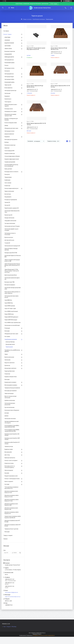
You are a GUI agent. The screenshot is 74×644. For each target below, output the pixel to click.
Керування (7, 96)
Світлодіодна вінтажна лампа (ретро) (11, 297)
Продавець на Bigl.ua (37, 634)
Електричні (7, 71)
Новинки (5, 539)
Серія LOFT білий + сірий (10, 309)
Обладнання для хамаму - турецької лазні (11, 115)
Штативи (7, 413)
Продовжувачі (8, 197)
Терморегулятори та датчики (11, 529)
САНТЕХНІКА (8, 46)
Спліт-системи (8, 183)
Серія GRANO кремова (10, 306)
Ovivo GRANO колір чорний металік (13, 323)
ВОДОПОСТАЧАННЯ (9, 43)
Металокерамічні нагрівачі (11, 385)
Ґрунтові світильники (9, 407)
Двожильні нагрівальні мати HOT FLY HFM (12, 521)
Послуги (6, 65)
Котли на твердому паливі (11, 123)
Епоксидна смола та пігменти (11, 172)
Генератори (7, 374)
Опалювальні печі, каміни (10, 112)
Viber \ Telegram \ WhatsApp (10, 627)
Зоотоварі (7, 484)
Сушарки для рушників (10, 162)
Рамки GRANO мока (9, 314)
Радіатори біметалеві (10, 371)
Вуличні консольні (9, 237)
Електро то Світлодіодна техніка (12, 479)
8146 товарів (54, 4)
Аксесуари (7, 331)
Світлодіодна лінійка (9, 79)
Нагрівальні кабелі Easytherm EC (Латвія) (12, 443)
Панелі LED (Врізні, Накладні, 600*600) (11, 249)
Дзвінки (6, 416)
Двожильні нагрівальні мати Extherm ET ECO (11, 492)
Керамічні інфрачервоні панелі (12, 159)
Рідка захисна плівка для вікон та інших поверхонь (12, 292)
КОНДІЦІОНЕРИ (8, 54)
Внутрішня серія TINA (10, 282)
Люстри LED (7, 205)
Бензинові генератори (10, 51)
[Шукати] (3, 8)
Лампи (6, 354)
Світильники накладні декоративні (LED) (13, 288)
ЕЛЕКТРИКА (7, 37)
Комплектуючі (8, 99)
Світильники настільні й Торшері (12, 226)
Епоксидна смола (9, 109)
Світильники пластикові (10, 419)
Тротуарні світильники (10, 223)
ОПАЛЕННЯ (7, 40)
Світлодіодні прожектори (10, 91)
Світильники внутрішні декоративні (10, 404)
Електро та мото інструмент (11, 460)
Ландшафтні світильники (10, 221)
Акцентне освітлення (10, 363)
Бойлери (7, 142)
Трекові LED (7, 202)
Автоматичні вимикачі (10, 285)
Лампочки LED (8, 85)
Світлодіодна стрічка (9, 68)
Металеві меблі (8, 452)
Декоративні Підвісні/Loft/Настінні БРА (13, 256)
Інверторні (7, 148)
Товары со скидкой (8, 535)
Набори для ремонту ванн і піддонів (11, 105)
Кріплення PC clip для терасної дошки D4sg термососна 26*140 (36, 49)
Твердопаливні (8, 177)
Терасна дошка (9, 347)
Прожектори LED (8, 215)
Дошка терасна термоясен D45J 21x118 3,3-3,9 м (60, 86)
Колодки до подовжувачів (11, 200)
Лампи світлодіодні (9, 393)
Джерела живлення (9, 134)
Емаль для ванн (8, 169)
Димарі (6, 126)
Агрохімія (7, 473)
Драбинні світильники (10, 400)
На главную (6, 31)
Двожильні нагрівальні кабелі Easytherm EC (12, 513)
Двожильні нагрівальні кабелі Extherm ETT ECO (12, 500)
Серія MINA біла (8, 300)
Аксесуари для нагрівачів (11, 391)
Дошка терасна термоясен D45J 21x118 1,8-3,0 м (36, 124)
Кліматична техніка (9, 463)
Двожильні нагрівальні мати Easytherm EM (11, 509)
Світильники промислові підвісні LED (12, 279)
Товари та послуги (27, 19)
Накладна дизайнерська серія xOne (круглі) (12, 422)
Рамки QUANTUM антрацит (11, 320)
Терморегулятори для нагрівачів (12, 388)
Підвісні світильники (9, 191)
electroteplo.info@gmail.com (12, 592)
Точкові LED (7, 243)
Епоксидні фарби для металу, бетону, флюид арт (11, 165)
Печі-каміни (7, 337)
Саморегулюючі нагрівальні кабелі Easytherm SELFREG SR (13, 517)
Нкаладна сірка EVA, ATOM (11, 253)
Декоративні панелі (10, 344)
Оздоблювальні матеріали (39, 19)
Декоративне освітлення (10, 368)
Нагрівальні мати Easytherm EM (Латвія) (12, 435)
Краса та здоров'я (9, 481)
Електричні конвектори (10, 145)
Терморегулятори (9, 446)
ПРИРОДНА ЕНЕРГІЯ (9, 57)
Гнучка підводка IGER (9, 151)
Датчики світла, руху (9, 240)
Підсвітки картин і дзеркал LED (12, 208)
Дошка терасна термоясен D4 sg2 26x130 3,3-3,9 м (59, 49)
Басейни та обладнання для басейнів (11, 119)
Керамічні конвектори (10, 153)
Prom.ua (44, 633)
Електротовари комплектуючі (11, 188)
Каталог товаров (7, 34)
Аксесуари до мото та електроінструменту (10, 467)
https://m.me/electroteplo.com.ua (13, 597)
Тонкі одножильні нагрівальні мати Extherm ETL (11, 488)
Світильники (7, 93)
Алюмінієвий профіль (10, 63)
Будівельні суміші (9, 449)
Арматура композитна (10, 458)
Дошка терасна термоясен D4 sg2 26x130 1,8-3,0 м (35, 86)
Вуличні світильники (9, 357)
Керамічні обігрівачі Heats (11, 377)
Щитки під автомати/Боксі (11, 275)
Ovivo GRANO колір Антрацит (11, 311)
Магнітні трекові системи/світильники (11, 397)
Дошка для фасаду (10, 342)
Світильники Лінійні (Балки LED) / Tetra (12, 212)
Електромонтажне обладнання (12, 410)
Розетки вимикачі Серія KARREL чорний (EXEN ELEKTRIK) (12, 430)
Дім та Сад (7, 455)
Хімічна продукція (9, 470)
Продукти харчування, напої (11, 476)
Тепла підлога (8, 102)
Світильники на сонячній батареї (12, 325)
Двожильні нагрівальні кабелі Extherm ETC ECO (12, 496)
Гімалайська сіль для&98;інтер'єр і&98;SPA (12, 351)
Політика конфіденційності (49, 635)
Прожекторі (7, 365)
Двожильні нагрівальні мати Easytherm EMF (11, 505)
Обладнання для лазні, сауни (11, 128)
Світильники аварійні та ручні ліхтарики (11, 230)
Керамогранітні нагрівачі (10, 382)
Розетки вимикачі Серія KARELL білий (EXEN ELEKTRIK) (12, 426)
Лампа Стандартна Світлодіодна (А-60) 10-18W (12, 260)
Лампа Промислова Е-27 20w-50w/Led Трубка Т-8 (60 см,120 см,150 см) (12, 271)
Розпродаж (7, 328)
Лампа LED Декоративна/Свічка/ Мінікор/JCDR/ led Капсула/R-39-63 (12, 265)
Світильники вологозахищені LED (12, 246)
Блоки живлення (8, 88)
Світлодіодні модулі (9, 77)
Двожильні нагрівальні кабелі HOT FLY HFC (13, 525)
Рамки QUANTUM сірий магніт (11, 317)
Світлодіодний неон (9, 60)
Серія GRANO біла (9, 303)
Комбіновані (7, 180)
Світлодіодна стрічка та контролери (10, 234)
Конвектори (7, 186)
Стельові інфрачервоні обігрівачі (12, 156)
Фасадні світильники (9, 218)
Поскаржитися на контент (38, 635)
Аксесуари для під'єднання (11, 139)
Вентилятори (8, 194)
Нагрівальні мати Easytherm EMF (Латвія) (12, 439)
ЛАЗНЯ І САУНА (8, 49)
